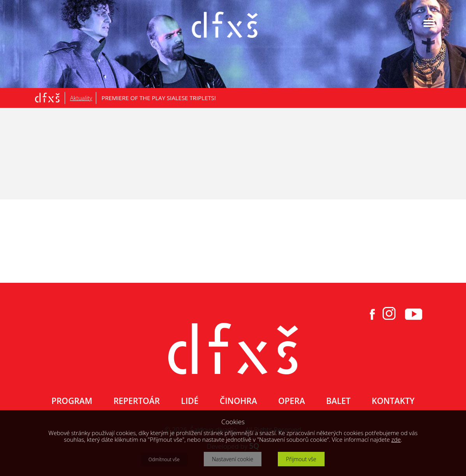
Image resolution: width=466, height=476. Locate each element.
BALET (338, 401)
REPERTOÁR (137, 401)
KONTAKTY (393, 401)
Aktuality (81, 98)
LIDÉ (190, 401)
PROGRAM (72, 401)
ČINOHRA (238, 401)
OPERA (291, 401)
